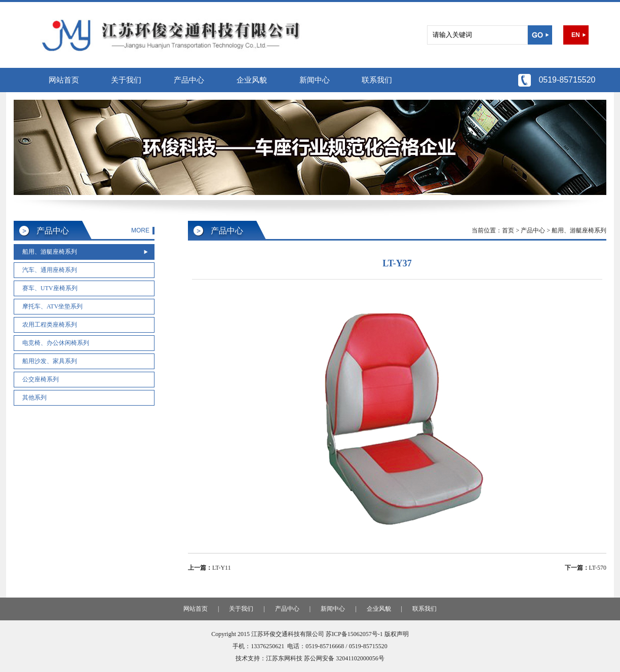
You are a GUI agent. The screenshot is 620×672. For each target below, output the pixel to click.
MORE (140, 230)
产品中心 (189, 80)
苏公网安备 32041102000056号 (344, 658)
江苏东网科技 (284, 658)
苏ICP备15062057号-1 (354, 634)
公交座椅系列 (41, 379)
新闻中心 (315, 80)
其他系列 (34, 398)
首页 (508, 230)
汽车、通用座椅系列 (50, 270)
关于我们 (126, 80)
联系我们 (377, 80)
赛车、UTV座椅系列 (50, 288)
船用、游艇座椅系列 (50, 252)
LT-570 (598, 568)
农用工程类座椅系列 (50, 325)
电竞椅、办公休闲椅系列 (56, 343)
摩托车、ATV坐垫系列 (52, 306)
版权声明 (397, 634)
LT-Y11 (222, 568)
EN (576, 35)
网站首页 (64, 80)
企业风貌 (252, 80)
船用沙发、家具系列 (50, 361)
